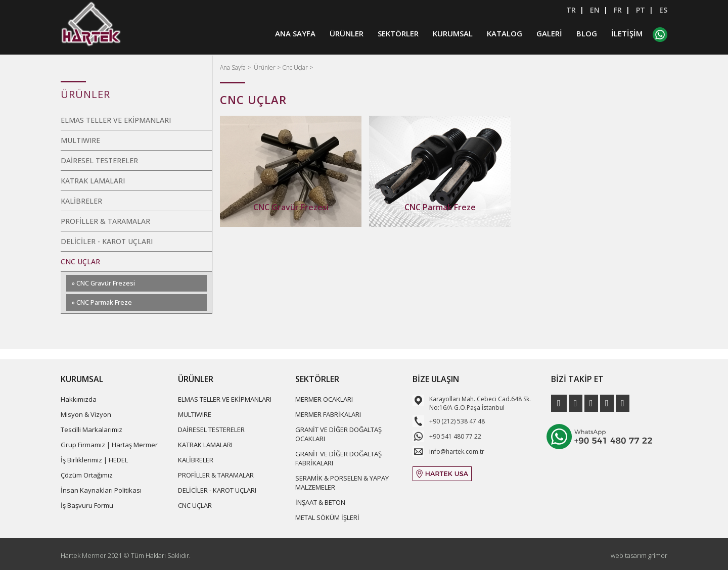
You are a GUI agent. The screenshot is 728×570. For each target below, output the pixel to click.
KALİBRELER (81, 201)
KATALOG (505, 34)
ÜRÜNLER (347, 34)
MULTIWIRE (80, 140)
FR (618, 10)
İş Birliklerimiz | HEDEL (94, 460)
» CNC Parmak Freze (102, 302)
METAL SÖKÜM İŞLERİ (327, 517)
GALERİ (549, 34)
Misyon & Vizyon (86, 414)
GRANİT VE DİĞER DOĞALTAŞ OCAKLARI (338, 434)
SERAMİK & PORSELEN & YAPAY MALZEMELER (342, 483)
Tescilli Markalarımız (92, 430)
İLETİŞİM (627, 34)
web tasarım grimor (639, 555)
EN (595, 10)
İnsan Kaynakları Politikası (101, 490)
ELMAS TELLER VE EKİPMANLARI (116, 120)
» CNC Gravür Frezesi (103, 283)
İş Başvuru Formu (87, 505)
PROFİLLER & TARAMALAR (105, 221)
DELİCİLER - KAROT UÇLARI (107, 241)
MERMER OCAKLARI (324, 399)
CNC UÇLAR (80, 262)
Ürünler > (268, 67)
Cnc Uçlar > (298, 67)
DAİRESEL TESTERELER (99, 160)
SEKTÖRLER (398, 34)
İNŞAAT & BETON (320, 502)
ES (663, 10)
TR (571, 10)
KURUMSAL (453, 34)
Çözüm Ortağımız (87, 475)
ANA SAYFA (295, 34)
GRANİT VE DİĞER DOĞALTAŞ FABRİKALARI (338, 458)
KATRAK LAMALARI (93, 181)
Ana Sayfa (234, 67)
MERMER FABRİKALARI (328, 414)
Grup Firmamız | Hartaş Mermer (109, 445)
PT (641, 10)
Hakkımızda (79, 399)
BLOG (587, 34)
